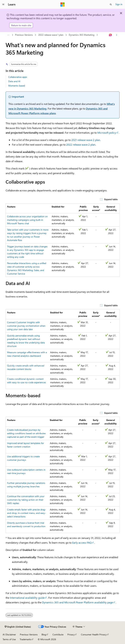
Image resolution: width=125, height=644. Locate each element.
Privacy (71, 634)
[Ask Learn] (110, 35)
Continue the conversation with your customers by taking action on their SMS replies (26, 500)
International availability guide (27, 598)
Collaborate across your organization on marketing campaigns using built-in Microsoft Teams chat (27, 220)
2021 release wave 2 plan (86, 140)
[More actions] (116, 35)
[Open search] (111, 4)
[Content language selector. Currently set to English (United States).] (18, 627)
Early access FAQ (82, 543)
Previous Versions (24, 35)
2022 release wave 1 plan (51, 35)
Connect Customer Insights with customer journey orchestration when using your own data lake (26, 326)
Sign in (119, 4)
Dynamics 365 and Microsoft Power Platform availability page (77, 602)
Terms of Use (9, 639)
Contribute (58, 634)
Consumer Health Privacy (94, 634)
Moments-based (17, 86)
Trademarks (25, 639)
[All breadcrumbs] (9, 35)
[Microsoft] (63, 4)
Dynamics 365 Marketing (82, 35)
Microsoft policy (107, 133)
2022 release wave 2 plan (81, 144)
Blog (44, 634)
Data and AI (14, 81)
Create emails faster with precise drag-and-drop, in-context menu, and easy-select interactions (27, 513)
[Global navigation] (3, 4)
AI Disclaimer (9, 634)
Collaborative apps (18, 77)
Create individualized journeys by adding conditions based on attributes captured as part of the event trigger (26, 433)
